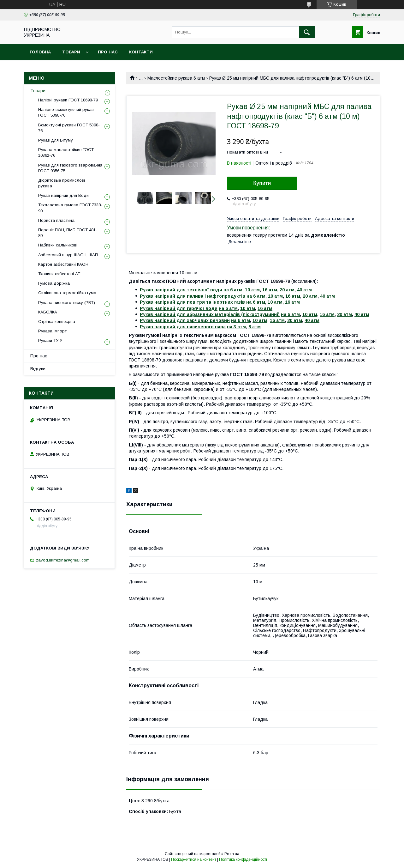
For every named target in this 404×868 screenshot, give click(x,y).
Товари (71, 52)
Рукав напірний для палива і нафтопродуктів (193, 296)
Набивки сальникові (58, 245)
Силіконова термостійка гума (67, 293)
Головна (40, 52)
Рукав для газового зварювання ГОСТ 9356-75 (70, 168)
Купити (262, 183)
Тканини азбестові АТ (59, 274)
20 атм (287, 290)
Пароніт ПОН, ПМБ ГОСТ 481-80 (68, 233)
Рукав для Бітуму (56, 140)
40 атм (304, 290)
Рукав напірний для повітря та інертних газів (192, 302)
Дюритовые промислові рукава (62, 183)
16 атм (270, 290)
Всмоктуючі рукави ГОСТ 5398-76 (69, 128)
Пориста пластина (56, 220)
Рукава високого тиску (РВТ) (67, 303)
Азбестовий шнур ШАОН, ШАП (68, 255)
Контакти (141, 52)
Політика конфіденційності (243, 859)
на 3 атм (236, 327)
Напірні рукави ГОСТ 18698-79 (68, 100)
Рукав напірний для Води (63, 195)
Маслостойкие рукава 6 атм (176, 78)
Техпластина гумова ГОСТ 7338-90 (70, 208)
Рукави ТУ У (50, 340)
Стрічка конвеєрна (57, 322)
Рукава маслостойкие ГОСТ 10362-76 (66, 152)
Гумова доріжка (54, 283)
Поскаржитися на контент (194, 859)
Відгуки (38, 369)
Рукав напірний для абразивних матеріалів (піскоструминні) (210, 314)
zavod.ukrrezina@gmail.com (63, 560)
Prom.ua (232, 854)
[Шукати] (307, 32)
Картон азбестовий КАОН (63, 264)
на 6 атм (233, 290)
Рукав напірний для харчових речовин (185, 320)
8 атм (255, 327)
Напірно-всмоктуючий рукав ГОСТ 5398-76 (66, 112)
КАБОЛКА (48, 312)
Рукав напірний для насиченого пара (183, 327)
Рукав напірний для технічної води (181, 290)
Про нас (108, 52)
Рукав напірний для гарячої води (179, 308)
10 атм (252, 290)
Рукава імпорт (52, 331)
